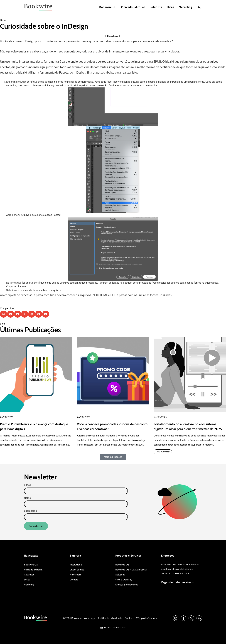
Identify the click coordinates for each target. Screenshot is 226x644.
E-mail (27, 485)
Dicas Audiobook (163, 452)
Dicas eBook (112, 36)
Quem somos (77, 570)
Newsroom (76, 575)
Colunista (156, 7)
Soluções (120, 575)
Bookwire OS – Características (131, 570)
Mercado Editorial (133, 7)
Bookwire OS (108, 7)
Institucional (76, 565)
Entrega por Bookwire (127, 585)
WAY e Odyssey (124, 580)
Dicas (170, 7)
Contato (74, 580)
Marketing (185, 7)
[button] (199, 7)
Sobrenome (30, 511)
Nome (27, 498)
